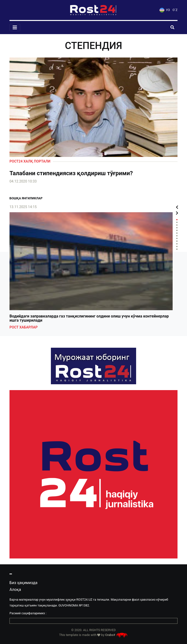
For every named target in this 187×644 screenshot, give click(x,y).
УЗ (165, 10)
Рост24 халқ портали (30, 161)
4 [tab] (177, 228)
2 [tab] (177, 222)
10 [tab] (177, 244)
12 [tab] (177, 249)
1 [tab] (177, 220)
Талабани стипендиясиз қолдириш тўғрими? (71, 173)
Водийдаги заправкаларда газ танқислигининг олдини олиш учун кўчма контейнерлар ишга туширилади (89, 318)
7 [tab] (177, 236)
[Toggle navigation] (15, 28)
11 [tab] (177, 246)
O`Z (175, 10)
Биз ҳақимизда (23, 583)
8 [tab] (177, 238)
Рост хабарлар (23, 327)
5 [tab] (177, 230)
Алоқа (15, 590)
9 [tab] (177, 241)
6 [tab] (177, 233)
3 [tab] (177, 225)
